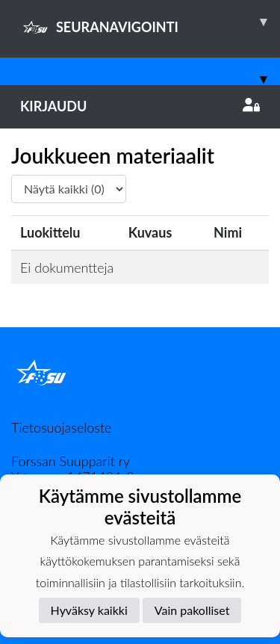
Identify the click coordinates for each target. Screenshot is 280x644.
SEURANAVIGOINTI (150, 22)
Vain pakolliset (192, 610)
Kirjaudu (140, 106)
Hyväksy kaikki (89, 610)
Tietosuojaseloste (61, 427)
